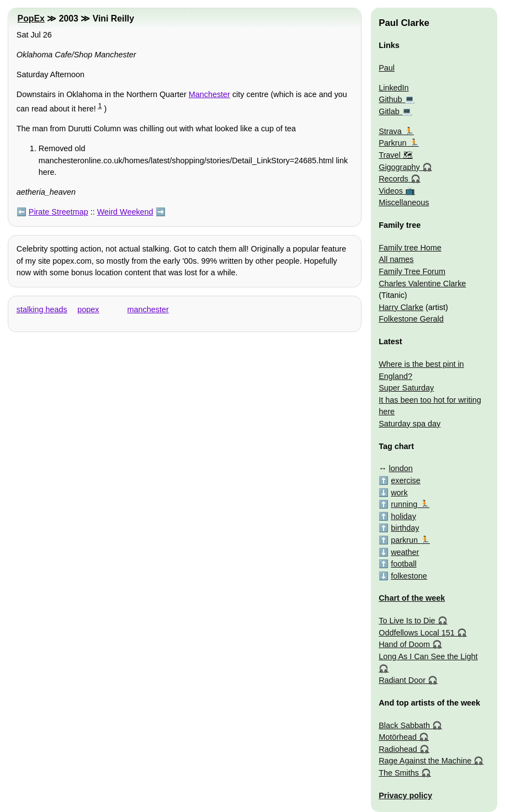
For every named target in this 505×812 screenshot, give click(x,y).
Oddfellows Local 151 (417, 633)
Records (394, 179)
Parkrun (392, 143)
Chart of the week (412, 598)
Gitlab (389, 111)
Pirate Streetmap (59, 212)
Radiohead (398, 749)
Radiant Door (402, 680)
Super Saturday (406, 388)
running (404, 504)
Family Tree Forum (412, 271)
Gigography (399, 167)
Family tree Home (410, 248)
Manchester (209, 94)
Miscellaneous (404, 202)
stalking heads (42, 309)
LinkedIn (394, 88)
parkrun (404, 540)
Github (390, 99)
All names (396, 259)
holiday (403, 516)
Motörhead (398, 737)
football (403, 564)
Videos (391, 191)
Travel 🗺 (395, 155)
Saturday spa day (410, 424)
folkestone (409, 576)
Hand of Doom (404, 644)
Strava (390, 131)
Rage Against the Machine (425, 761)
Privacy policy (405, 795)
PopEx (31, 18)
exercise (406, 480)
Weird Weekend (125, 212)
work (399, 493)
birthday (405, 528)
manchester (148, 309)
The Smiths (399, 773)
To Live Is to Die (407, 621)
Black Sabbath (404, 725)
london (401, 468)
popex (88, 309)
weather (405, 552)
